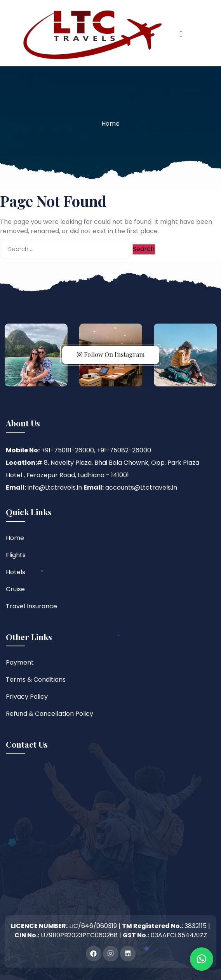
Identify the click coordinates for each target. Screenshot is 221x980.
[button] (202, 959)
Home (110, 124)
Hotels (16, 572)
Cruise (15, 589)
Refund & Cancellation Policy (50, 714)
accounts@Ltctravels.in (141, 487)
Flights (16, 555)
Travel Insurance (31, 606)
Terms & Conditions (36, 680)
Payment (20, 662)
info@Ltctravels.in (55, 487)
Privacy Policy (27, 697)
